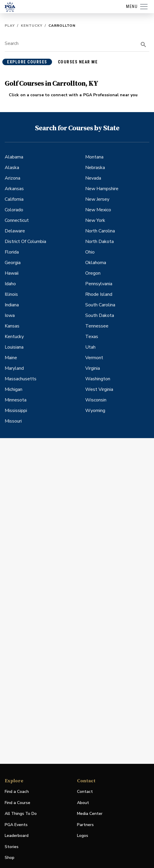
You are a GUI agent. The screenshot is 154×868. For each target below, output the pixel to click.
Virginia (93, 368)
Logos (83, 836)
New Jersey (97, 199)
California (14, 199)
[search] (143, 45)
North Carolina (100, 231)
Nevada (93, 178)
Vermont (94, 358)
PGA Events (16, 825)
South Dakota (100, 315)
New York (95, 220)
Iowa (10, 315)
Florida (12, 252)
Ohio (90, 252)
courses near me (78, 62)
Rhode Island (99, 294)
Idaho (10, 284)
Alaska (12, 168)
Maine (11, 358)
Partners (85, 825)
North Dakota (99, 242)
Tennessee (97, 326)
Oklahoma (96, 263)
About (83, 803)
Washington (98, 379)
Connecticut (17, 220)
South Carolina (100, 305)
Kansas (12, 326)
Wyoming (95, 411)
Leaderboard (17, 836)
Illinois (11, 294)
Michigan (14, 389)
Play (10, 26)
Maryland (14, 368)
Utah (90, 347)
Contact (85, 792)
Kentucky (32, 26)
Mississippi (16, 411)
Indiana (12, 305)
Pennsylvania (99, 284)
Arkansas (14, 189)
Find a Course (17, 803)
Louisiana (14, 347)
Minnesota (16, 400)
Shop (10, 858)
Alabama (14, 157)
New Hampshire (102, 189)
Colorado (14, 210)
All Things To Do (21, 814)
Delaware (15, 231)
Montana (94, 157)
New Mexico (98, 210)
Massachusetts (21, 379)
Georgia (13, 263)
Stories (12, 847)
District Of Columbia (25, 242)
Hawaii (12, 273)
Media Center (90, 814)
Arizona (12, 178)
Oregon (93, 273)
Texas (92, 337)
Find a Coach (17, 792)
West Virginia (99, 389)
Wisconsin (96, 400)
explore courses (27, 62)
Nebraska (95, 168)
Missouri (13, 421)
